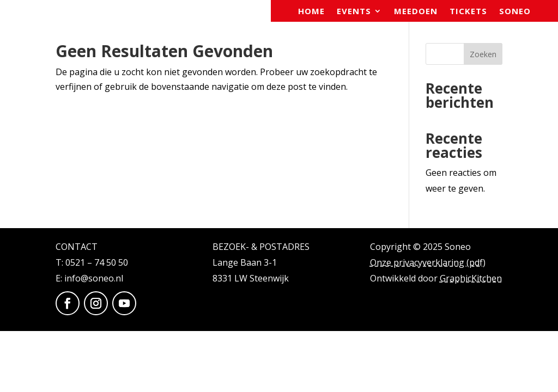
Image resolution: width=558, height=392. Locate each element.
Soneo (515, 12)
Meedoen (416, 12)
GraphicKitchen (471, 278)
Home (311, 12)
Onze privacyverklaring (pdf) (428, 262)
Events (354, 12)
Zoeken (483, 54)
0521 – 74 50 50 (97, 262)
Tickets (468, 12)
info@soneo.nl (94, 278)
